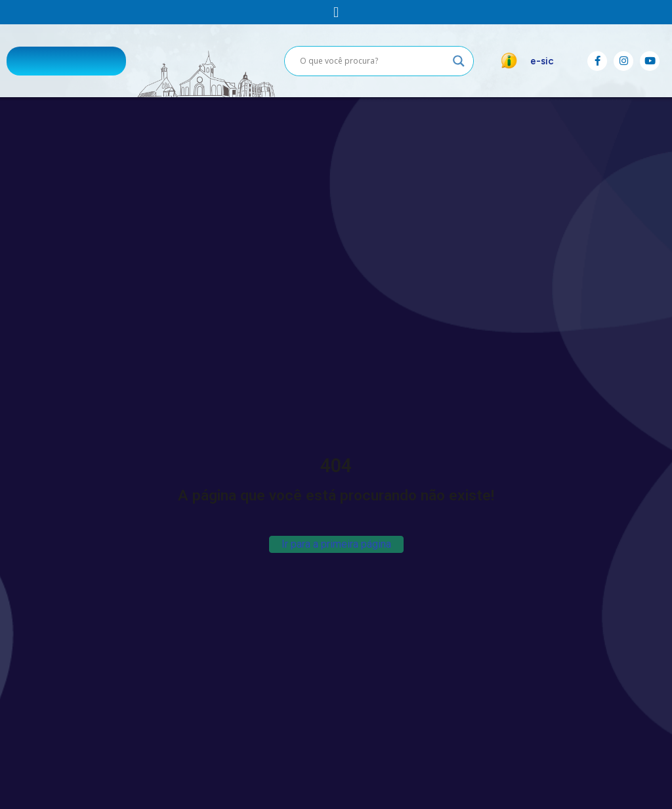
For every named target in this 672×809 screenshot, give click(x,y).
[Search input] (373, 61)
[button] (336, 12)
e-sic (542, 61)
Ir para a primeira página (336, 544)
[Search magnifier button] (459, 61)
